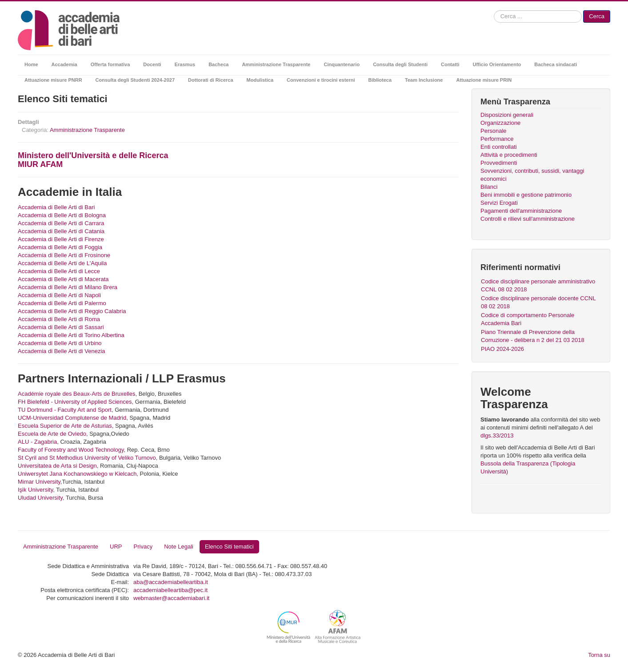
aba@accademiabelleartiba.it (171, 582)
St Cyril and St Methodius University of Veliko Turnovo (87, 458)
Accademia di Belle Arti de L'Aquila (62, 263)
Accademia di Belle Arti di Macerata (63, 279)
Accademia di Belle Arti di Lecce (59, 271)
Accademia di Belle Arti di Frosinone (64, 255)
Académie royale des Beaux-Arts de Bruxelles (76, 394)
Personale (494, 131)
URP (116, 547)
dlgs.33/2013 (497, 435)
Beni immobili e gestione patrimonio (526, 195)
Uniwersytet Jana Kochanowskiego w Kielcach (77, 474)
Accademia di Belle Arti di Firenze (61, 239)
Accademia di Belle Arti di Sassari (61, 327)
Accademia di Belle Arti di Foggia (60, 247)
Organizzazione (500, 123)
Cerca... (494, 10)
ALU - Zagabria (37, 442)
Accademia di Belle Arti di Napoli (59, 295)
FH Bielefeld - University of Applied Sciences (75, 402)
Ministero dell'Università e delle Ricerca (93, 155)
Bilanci (489, 187)
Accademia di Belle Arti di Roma (59, 319)
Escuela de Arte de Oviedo (52, 434)
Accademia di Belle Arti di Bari (56, 207)
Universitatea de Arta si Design (57, 466)
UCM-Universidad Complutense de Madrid (72, 418)
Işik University (35, 490)
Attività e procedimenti (509, 155)
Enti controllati (499, 147)
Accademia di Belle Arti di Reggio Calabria (72, 311)
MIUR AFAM (40, 164)
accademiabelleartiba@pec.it (170, 590)
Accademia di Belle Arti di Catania (61, 231)
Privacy (143, 547)
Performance (497, 139)
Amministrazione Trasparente (87, 130)
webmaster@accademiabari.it (171, 598)
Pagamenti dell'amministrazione (521, 211)
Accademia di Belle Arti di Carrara (61, 223)
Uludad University (40, 498)
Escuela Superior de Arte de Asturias (65, 426)
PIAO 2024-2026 (502, 349)
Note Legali (179, 547)
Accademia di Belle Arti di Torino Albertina (71, 335)
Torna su (599, 655)
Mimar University (39, 482)
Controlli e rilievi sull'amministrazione (528, 219)
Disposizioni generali (507, 115)
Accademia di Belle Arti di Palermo (62, 303)
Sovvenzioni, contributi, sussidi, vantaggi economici (532, 175)
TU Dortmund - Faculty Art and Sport (65, 410)
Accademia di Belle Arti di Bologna (62, 215)
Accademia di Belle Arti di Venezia (62, 351)
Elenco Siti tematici (229, 547)
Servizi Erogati (499, 203)
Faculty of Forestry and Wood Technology (71, 450)
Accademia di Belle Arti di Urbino (60, 343)
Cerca (597, 16)
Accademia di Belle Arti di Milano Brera (68, 287)
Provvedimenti (499, 163)
